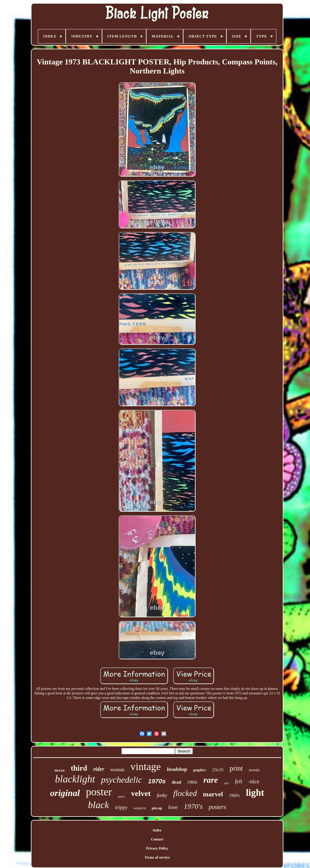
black (99, 805)
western (140, 808)
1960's (234, 796)
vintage (146, 767)
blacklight (75, 779)
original (65, 793)
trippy (121, 807)
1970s (157, 781)
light (255, 793)
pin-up (157, 808)
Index (157, 830)
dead (176, 782)
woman (117, 770)
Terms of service (157, 857)
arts (226, 783)
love (173, 807)
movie (60, 771)
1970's (193, 806)
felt (239, 781)
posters (217, 807)
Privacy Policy (157, 848)
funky (162, 795)
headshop (177, 769)
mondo (254, 770)
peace (121, 796)
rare (211, 780)
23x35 (218, 770)
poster (99, 792)
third (79, 768)
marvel (213, 794)
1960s (192, 782)
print (236, 768)
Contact (157, 839)
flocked (185, 793)
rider (99, 769)
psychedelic (122, 780)
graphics (200, 770)
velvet (141, 793)
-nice (254, 782)
